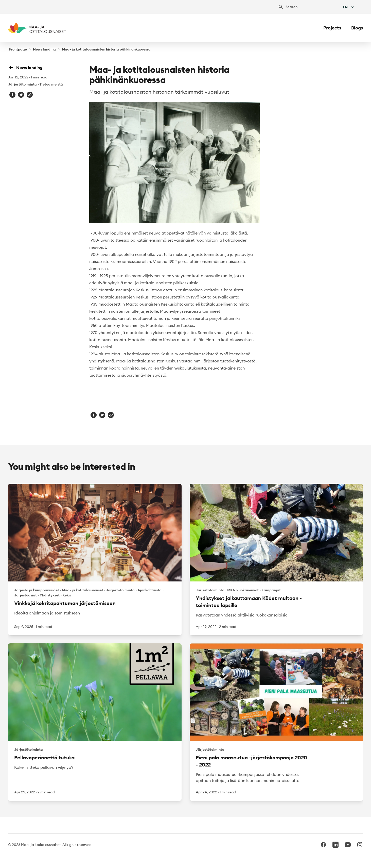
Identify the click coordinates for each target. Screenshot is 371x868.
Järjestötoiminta (22, 84)
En (349, 7)
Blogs (357, 28)
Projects (332, 28)
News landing (44, 49)
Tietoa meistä (51, 84)
